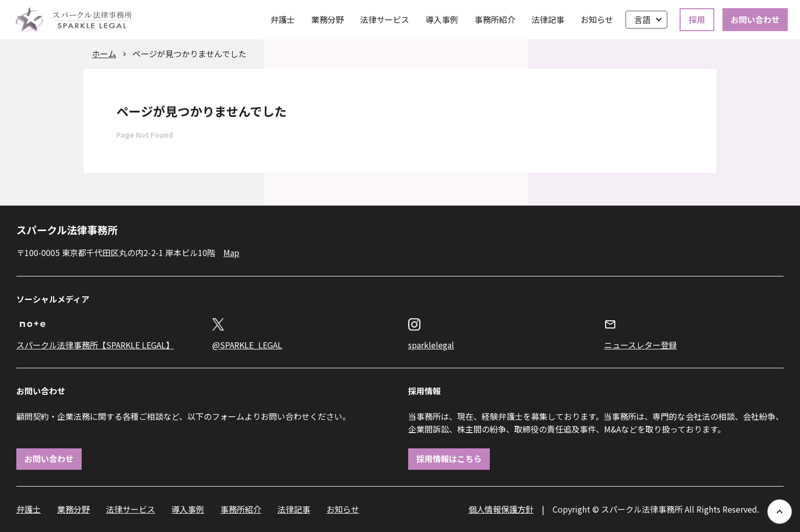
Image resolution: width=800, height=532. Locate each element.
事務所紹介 (495, 19)
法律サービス (385, 19)
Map (231, 252)
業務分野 (328, 19)
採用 (697, 19)
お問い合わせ (755, 19)
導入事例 (442, 19)
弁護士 (283, 19)
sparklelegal (431, 345)
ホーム (104, 54)
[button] (646, 20)
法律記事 (548, 19)
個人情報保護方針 (501, 509)
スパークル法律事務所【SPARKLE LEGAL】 (95, 345)
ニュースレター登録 (641, 345)
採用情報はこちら (449, 459)
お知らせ (597, 19)
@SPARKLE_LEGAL (247, 345)
